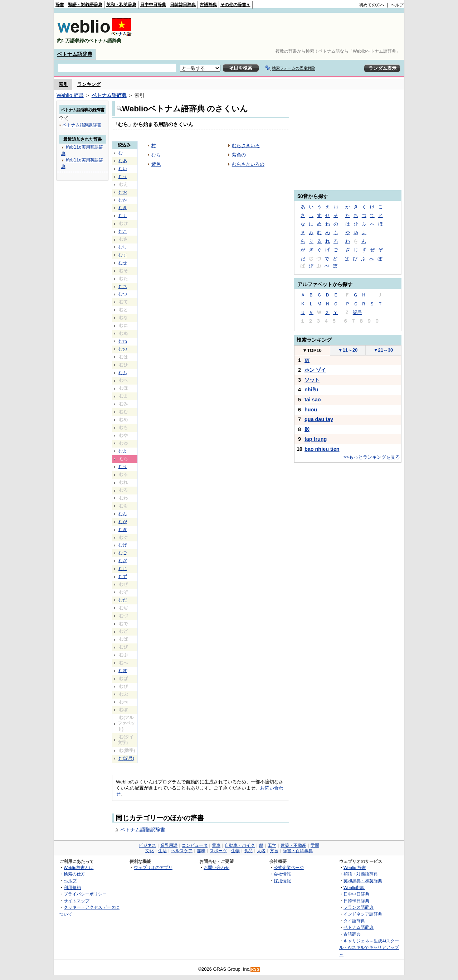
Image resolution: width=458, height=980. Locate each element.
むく (123, 216)
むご (123, 553)
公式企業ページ (289, 867)
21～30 (383, 350)
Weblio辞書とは (79, 867)
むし (123, 247)
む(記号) (126, 758)
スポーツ (218, 851)
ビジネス (147, 845)
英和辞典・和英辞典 (363, 881)
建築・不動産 (293, 845)
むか (123, 200)
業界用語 (169, 845)
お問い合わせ (216, 867)
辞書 (60, 5)
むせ (123, 263)
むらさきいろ (246, 146)
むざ (123, 561)
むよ (123, 451)
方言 (274, 851)
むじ (123, 569)
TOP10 (312, 350)
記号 (357, 312)
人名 (261, 851)
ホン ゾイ (315, 370)
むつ (123, 294)
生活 (162, 851)
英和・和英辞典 (121, 5)
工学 (272, 845)
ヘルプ (397, 5)
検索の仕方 (74, 874)
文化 (150, 851)
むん (123, 514)
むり (123, 467)
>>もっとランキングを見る (372, 457)
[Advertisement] (273, 31)
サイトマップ (77, 901)
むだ (123, 600)
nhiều (311, 390)
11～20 (348, 350)
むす (123, 255)
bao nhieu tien (322, 449)
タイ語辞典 (354, 921)
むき (123, 208)
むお (123, 192)
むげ (123, 545)
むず (123, 576)
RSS (255, 969)
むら (156, 155)
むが (123, 522)
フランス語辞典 (359, 907)
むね (123, 341)
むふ (123, 373)
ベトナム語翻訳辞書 (143, 830)
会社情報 (282, 874)
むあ (123, 161)
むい (123, 169)
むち (123, 286)
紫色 (156, 164)
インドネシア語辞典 (363, 914)
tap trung (316, 439)
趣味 (201, 851)
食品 (248, 851)
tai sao (313, 400)
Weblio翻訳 (354, 887)
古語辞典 (208, 5)
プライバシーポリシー (85, 894)
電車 (216, 845)
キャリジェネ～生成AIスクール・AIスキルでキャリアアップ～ (369, 947)
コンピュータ (195, 845)
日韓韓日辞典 (183, 5)
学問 (315, 845)
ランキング (89, 84)
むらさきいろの (248, 164)
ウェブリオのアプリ (153, 867)
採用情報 (282, 881)
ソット (312, 380)
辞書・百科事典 (298, 851)
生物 (235, 851)
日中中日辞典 (153, 5)
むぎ (123, 530)
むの (123, 349)
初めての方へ (372, 5)
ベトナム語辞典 (75, 54)
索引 (63, 84)
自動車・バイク (240, 845)
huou (311, 410)
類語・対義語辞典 (85, 5)
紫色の (239, 155)
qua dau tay (319, 419)
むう (123, 177)
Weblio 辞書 (70, 95)
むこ (123, 231)
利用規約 (72, 887)
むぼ (123, 671)
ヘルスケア (182, 851)
